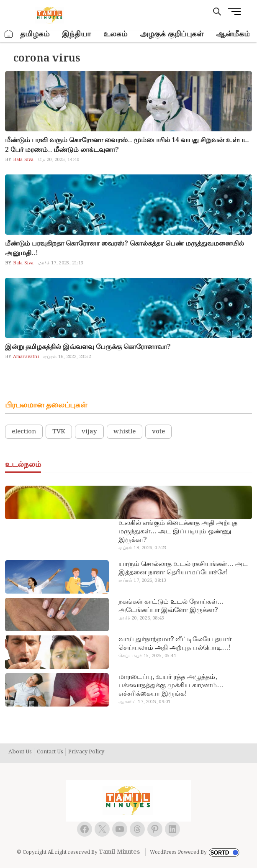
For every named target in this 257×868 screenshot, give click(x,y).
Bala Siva (23, 160)
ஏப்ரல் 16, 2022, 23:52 (67, 357)
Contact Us (50, 752)
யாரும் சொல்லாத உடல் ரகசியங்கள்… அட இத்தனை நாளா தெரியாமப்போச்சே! (183, 568)
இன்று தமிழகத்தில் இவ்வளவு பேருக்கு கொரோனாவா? (88, 347)
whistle (125, 432)
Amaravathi (25, 357)
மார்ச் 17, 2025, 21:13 (61, 263)
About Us (20, 752)
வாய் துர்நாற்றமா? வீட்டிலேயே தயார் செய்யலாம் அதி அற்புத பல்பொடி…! (175, 644)
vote (158, 432)
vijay (89, 432)
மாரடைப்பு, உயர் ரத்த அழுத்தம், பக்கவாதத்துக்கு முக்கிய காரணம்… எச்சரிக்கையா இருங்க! (171, 686)
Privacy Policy (86, 752)
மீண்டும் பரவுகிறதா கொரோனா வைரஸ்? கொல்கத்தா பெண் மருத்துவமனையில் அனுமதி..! (125, 248)
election (24, 432)
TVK (59, 432)
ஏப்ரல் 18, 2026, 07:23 (142, 548)
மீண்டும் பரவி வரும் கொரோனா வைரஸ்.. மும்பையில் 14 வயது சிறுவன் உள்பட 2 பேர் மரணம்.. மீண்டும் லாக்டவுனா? (127, 145)
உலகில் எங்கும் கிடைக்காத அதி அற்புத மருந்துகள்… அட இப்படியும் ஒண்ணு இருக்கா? (178, 532)
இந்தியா (76, 34)
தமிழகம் (35, 34)
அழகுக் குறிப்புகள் (172, 34)
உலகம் (115, 34)
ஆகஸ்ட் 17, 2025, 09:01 (144, 702)
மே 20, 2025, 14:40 (59, 160)
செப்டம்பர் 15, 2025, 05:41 (147, 656)
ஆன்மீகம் (233, 34)
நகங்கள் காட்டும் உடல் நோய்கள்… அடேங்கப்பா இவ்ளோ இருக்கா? (171, 606)
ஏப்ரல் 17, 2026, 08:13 (142, 581)
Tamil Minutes (119, 852)
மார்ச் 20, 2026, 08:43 (141, 618)
